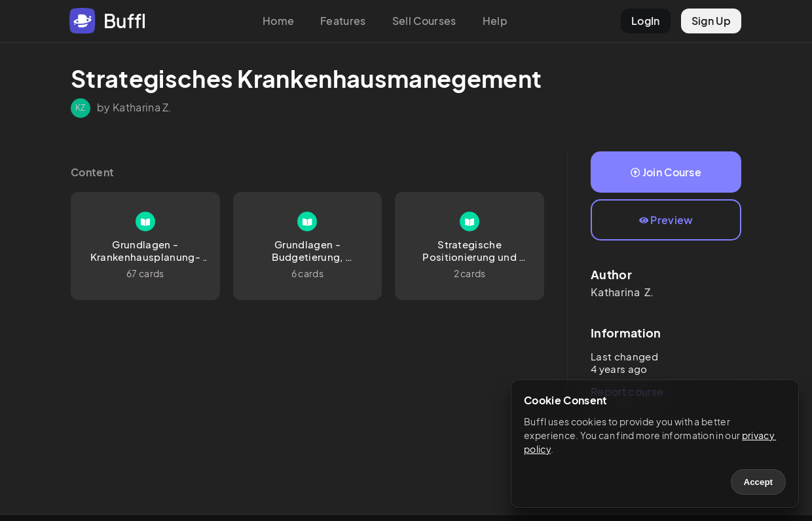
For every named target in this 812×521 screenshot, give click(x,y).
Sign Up (711, 21)
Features (343, 21)
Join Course (666, 172)
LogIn (646, 21)
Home (278, 21)
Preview (666, 220)
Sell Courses (424, 21)
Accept (758, 482)
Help (495, 21)
